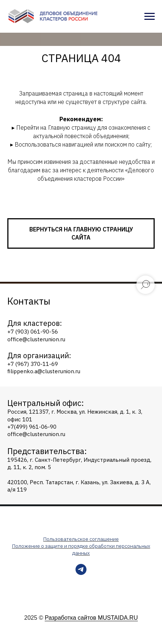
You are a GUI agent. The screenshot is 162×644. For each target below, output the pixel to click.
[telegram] (81, 573)
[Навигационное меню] (150, 17)
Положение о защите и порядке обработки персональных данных (81, 549)
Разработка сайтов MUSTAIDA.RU (91, 618)
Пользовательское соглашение (81, 539)
